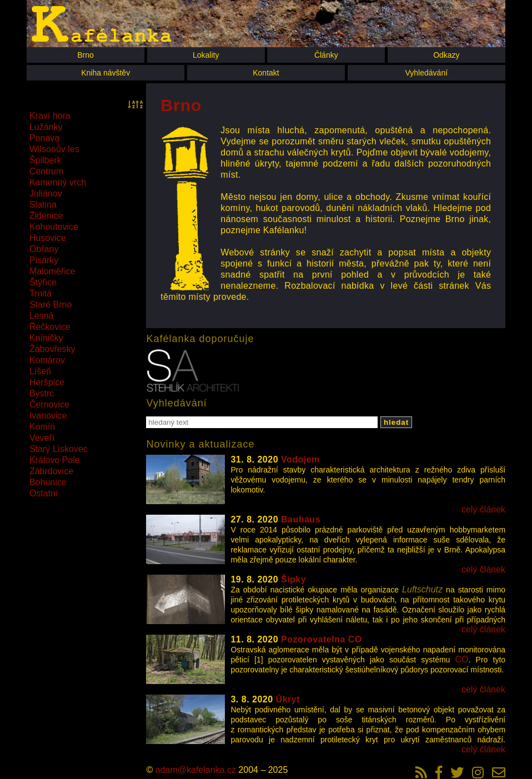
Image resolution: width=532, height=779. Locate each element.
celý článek (483, 509)
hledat (396, 422)
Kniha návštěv (106, 73)
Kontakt (266, 73)
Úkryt (288, 699)
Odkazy (446, 55)
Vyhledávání (427, 73)
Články (326, 55)
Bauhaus (301, 519)
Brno (86, 55)
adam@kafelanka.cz (196, 770)
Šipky (293, 579)
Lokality (206, 55)
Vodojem (300, 459)
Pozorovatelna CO (322, 639)
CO (462, 659)
